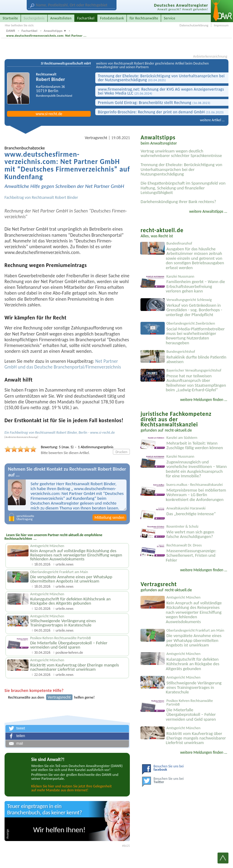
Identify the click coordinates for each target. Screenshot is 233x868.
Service (170, 18)
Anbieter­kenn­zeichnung (21, 437)
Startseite (10, 18)
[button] (67, 729)
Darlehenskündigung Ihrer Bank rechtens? (178, 202)
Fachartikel (30, 31)
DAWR (11, 31)
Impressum (221, 25)
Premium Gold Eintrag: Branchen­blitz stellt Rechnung (154, 103)
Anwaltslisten (61, 18)
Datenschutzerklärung (194, 25)
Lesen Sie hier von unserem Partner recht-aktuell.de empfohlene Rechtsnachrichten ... (54, 537)
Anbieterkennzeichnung (210, 57)
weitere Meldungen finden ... (204, 400)
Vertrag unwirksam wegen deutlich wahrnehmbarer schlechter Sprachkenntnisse (181, 153)
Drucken (122, 452)
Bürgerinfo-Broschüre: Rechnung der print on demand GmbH (161, 112)
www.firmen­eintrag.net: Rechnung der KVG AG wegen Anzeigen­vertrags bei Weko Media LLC (161, 91)
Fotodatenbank (112, 18)
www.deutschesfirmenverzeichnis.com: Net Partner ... (47, 36)
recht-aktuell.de (178, 430)
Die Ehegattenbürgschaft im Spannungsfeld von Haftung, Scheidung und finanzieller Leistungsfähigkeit (183, 188)
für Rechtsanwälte (144, 18)
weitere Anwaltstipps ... (208, 211)
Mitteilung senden (109, 517)
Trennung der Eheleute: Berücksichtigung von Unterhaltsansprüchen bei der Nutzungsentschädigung (161, 78)
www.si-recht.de (49, 114)
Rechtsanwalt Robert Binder (55, 197)
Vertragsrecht (96, 138)
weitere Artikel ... (212, 120)
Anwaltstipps (53, 31)
